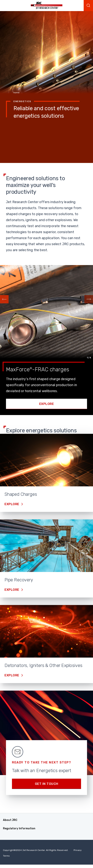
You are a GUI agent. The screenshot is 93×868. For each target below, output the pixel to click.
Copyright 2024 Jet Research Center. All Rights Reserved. (36, 850)
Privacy (78, 850)
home (16, 93)
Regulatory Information (19, 828)
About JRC (10, 820)
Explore (47, 404)
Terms (6, 856)
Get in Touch (47, 784)
